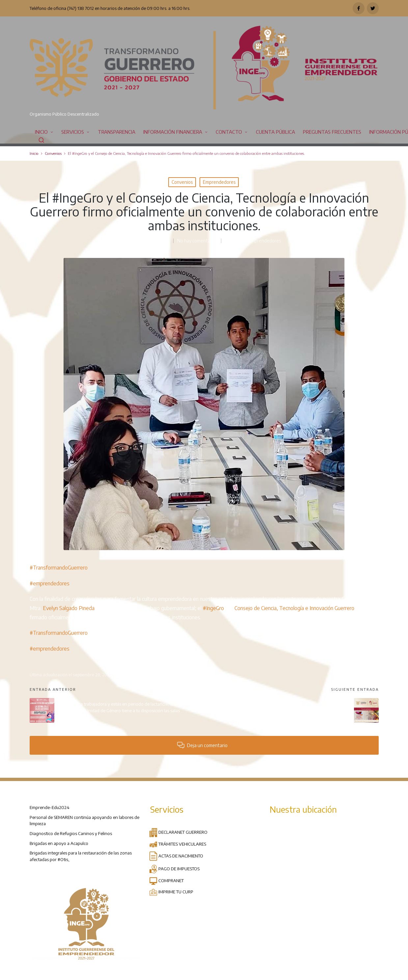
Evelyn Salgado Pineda (69, 608)
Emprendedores (219, 182)
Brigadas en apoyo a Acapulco (59, 843)
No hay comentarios (197, 241)
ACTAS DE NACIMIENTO (176, 856)
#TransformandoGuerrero (59, 568)
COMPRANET (166, 880)
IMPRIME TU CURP (171, 892)
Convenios (182, 182)
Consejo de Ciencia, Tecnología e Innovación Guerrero (294, 608)
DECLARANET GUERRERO (178, 832)
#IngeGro (213, 608)
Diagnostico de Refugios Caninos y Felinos (71, 833)
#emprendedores (50, 583)
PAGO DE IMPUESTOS (174, 868)
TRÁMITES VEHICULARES (178, 844)
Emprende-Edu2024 (50, 807)
